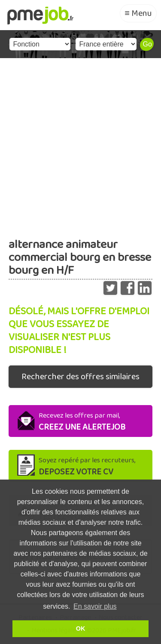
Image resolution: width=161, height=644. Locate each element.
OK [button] (81, 629)
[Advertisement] (80, 143)
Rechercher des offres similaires (80, 377)
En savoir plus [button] (95, 606)
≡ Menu (138, 13)
